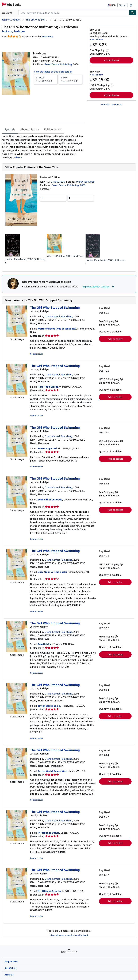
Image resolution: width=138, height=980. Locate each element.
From (46, 79)
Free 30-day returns (111, 104)
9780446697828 (85, 182)
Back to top (69, 952)
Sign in (122, 5)
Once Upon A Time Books (52, 572)
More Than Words (48, 387)
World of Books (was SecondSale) (57, 329)
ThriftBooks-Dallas (48, 833)
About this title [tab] (30, 129)
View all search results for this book (69, 935)
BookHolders (45, 644)
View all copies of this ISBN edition (53, 72)
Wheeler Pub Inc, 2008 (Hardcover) (65, 256)
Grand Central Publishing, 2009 (68, 185)
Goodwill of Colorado (50, 499)
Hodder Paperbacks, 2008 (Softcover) (25, 259)
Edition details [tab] (53, 129)
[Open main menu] (8, 13)
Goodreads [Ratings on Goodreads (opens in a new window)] (47, 36)
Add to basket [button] (112, 60)
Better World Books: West (52, 771)
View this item (96, 40)
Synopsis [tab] (10, 129)
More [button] (19, 157)
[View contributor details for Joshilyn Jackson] (13, 31)
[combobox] (74, 13)
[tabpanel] (43, 147)
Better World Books (49, 706)
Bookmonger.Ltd (47, 448)
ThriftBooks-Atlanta (49, 891)
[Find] (133, 13)
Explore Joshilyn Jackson (99, 287)
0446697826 (58, 182)
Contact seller (37, 354)
